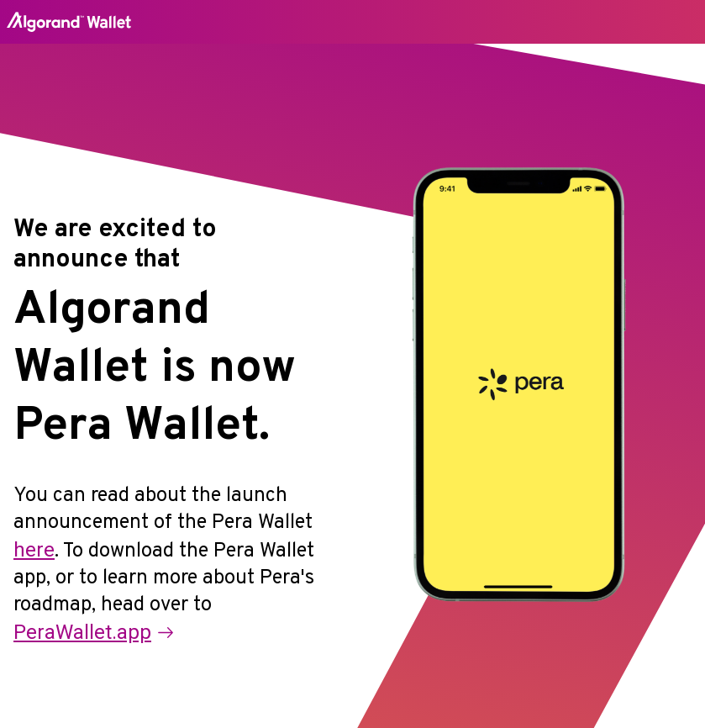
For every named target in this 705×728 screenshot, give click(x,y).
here (34, 550)
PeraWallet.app (93, 632)
